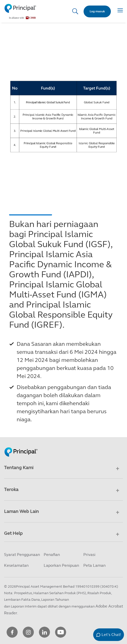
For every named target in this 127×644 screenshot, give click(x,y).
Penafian (52, 555)
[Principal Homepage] (21, 447)
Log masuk (97, 11)
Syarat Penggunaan (22, 555)
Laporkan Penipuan (61, 565)
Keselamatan (16, 565)
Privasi (89, 555)
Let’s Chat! (111, 635)
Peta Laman (94, 565)
